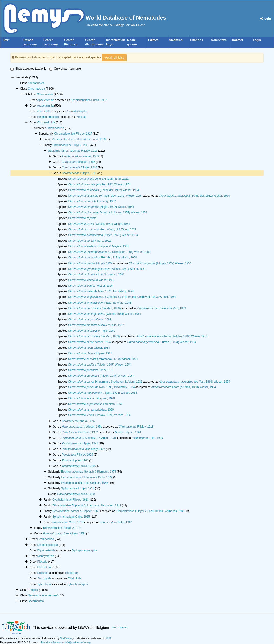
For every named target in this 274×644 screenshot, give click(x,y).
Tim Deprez (66, 639)
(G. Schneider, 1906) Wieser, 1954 (109, 252)
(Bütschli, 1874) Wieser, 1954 (102, 258)
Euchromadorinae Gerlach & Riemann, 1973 (88, 472)
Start (6, 40)
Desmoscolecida (47, 545)
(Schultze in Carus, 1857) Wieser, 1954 (108, 212)
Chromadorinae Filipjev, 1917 (79, 151)
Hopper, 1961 (128, 432)
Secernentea (36, 601)
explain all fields (114, 58)
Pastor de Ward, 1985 (100, 303)
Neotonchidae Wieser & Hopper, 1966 (76, 511)
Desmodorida (46, 539)
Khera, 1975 (78, 421)
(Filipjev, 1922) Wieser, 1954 (160, 263)
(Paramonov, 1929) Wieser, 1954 (103, 359)
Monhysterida (46, 556)
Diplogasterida (46, 550)
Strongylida (44, 578)
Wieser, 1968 (90, 320)
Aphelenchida (46, 100)
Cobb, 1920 (148, 438)
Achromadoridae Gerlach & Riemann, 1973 (79, 139)
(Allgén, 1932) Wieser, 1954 (101, 207)
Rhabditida (44, 567)
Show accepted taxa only (28, 69)
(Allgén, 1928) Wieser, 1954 (103, 235)
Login (257, 40)
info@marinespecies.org (78, 642)
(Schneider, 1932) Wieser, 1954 (103, 190)
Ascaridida (44, 111)
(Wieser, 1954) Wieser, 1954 (104, 314)
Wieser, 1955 (90, 286)
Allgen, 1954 (64, 533)
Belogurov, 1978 (91, 398)
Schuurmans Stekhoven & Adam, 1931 (105, 382)
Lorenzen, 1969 (95, 404)
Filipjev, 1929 (77, 455)
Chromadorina (55, 128)
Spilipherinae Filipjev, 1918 (78, 488)
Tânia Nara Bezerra (51, 642)
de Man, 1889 (162, 308)
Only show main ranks (65, 69)
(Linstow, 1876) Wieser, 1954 (99, 415)
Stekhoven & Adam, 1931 (89, 438)
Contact (237, 40)
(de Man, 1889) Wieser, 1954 (172, 336)
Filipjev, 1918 (79, 167)
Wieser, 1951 (82, 427)
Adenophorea (36, 83)
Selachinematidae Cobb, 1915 (71, 517)
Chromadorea (36, 89)
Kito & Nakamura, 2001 (96, 275)
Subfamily (54, 151)
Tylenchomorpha (78, 584)
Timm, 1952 (80, 432)
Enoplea (33, 590)
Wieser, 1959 (80, 156)
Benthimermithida (48, 117)
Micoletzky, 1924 (83, 449)
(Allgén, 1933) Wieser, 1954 (99, 184)
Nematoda (43, 595)
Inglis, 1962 (89, 241)
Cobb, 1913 (68, 522)
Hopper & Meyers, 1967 (98, 246)
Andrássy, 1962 (92, 201)
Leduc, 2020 (91, 410)
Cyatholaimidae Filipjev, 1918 (71, 500)
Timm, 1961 (91, 370)
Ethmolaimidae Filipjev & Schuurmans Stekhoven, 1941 (87, 505)
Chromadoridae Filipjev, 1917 (71, 145)
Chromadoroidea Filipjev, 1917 (73, 134)
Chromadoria (45, 94)
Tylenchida (44, 584)
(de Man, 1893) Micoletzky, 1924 (101, 387)
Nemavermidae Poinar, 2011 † (62, 528)
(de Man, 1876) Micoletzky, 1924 (101, 291)
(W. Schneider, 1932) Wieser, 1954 (105, 196)
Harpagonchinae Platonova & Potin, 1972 (87, 477)
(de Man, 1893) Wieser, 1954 (184, 387)
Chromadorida (46, 122)
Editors (153, 40)
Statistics (176, 40)
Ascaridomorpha (77, 111)
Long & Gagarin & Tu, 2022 (98, 179)
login (266, 19)
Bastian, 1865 (78, 162)
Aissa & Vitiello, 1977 (96, 325)
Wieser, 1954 (89, 342)
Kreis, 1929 (78, 466)
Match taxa (219, 40)
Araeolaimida (45, 106)
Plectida (81, 117)
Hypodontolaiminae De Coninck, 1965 (84, 483)
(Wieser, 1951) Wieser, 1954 (99, 224)
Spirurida (43, 573)
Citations (196, 40)
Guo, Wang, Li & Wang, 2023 (102, 230)
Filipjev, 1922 (90, 263)
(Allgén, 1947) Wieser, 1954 (100, 365)
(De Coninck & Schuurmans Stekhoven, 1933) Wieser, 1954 (122, 297)
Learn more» (120, 627)
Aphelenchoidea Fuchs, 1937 (89, 100)
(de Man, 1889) (94, 308)
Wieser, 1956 (91, 280)
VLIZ (109, 639)
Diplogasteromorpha (85, 550)
